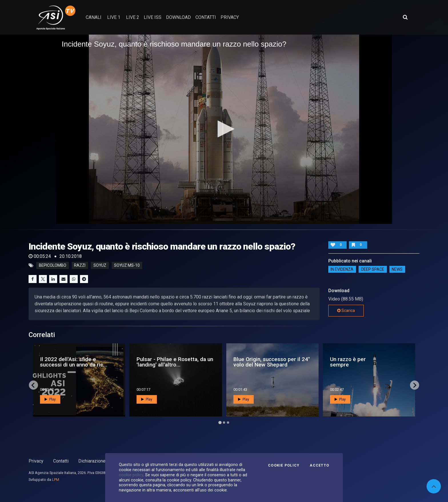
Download (178, 17)
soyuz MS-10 (127, 266)
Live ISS (153, 17)
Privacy (36, 461)
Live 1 (114, 17)
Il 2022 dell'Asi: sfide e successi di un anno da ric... (74, 362)
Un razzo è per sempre (348, 362)
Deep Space (373, 269)
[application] (224, 129)
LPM (56, 480)
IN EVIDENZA (342, 269)
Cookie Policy (284, 465)
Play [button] (50, 399)
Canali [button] (94, 17)
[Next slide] (415, 385)
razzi (80, 266)
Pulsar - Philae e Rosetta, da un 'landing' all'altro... (175, 362)
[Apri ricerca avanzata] (405, 17)
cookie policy (131, 475)
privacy (230, 17)
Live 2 (133, 17)
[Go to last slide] (33, 385)
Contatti (61, 461)
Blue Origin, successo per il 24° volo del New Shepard (272, 362)
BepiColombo (53, 266)
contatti (206, 17)
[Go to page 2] (224, 423)
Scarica (346, 310)
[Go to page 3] (228, 423)
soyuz (100, 266)
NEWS (397, 269)
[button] (224, 129)
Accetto (319, 465)
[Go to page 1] (220, 423)
